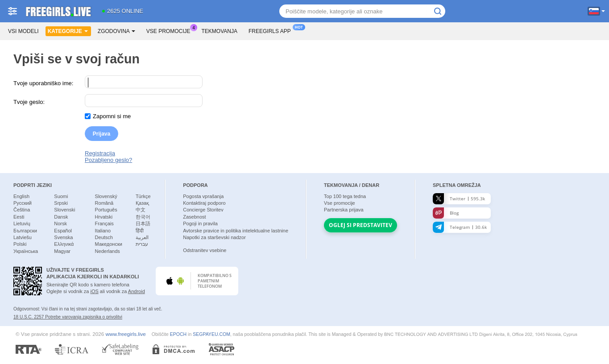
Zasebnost (194, 217)
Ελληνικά (64, 244)
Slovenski (64, 210)
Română (104, 203)
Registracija (100, 153)
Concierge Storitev (203, 210)
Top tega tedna (345, 196)
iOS (94, 291)
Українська (26, 251)
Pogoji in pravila (200, 223)
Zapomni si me (112, 116)
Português (106, 210)
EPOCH (178, 334)
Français (104, 223)
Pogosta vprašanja (203, 196)
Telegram (460, 227)
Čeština (22, 210)
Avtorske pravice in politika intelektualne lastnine (236, 231)
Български (25, 231)
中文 (141, 210)
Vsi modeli (23, 31)
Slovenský (106, 196)
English (21, 196)
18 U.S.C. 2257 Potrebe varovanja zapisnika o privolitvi (68, 317)
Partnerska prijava (344, 210)
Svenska (63, 237)
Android (137, 291)
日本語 (143, 223)
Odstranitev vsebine (205, 250)
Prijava (101, 134)
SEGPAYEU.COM (211, 334)
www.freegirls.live (126, 334)
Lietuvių (22, 223)
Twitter (459, 199)
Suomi (61, 196)
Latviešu (23, 237)
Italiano (103, 231)
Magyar (62, 251)
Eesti (19, 217)
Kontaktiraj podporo (204, 203)
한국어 (143, 217)
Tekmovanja (220, 31)
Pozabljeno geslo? (108, 160)
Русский (23, 203)
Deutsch (104, 237)
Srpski (61, 203)
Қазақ (142, 203)
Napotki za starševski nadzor (214, 237)
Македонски (109, 244)
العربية (142, 237)
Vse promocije (171, 30)
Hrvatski (104, 217)
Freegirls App (272, 30)
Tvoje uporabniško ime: (43, 83)
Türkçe (143, 196)
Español (63, 231)
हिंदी (140, 231)
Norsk (60, 223)
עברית (142, 244)
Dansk (61, 217)
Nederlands (108, 251)
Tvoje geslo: (29, 102)
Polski (20, 244)
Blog (446, 213)
